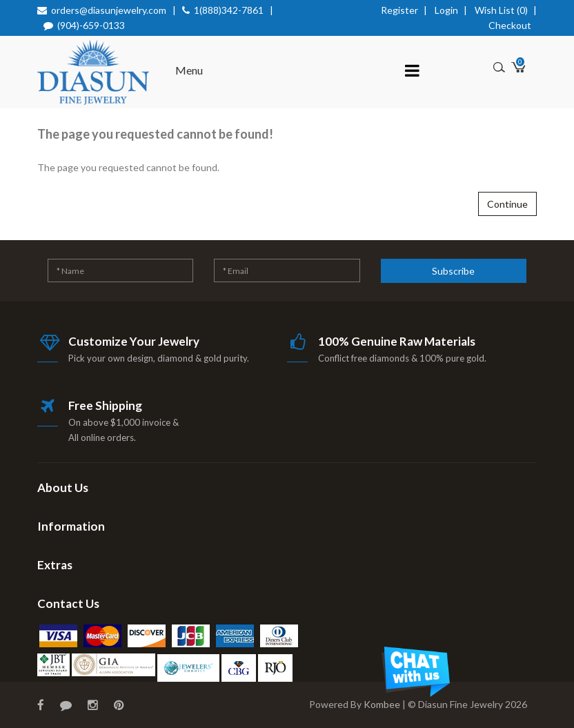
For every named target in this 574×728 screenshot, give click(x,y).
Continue (507, 204)
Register (399, 10)
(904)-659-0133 (91, 25)
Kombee (382, 704)
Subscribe (453, 271)
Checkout (510, 25)
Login (446, 10)
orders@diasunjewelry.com (109, 10)
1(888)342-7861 (229, 10)
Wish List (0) (501, 10)
